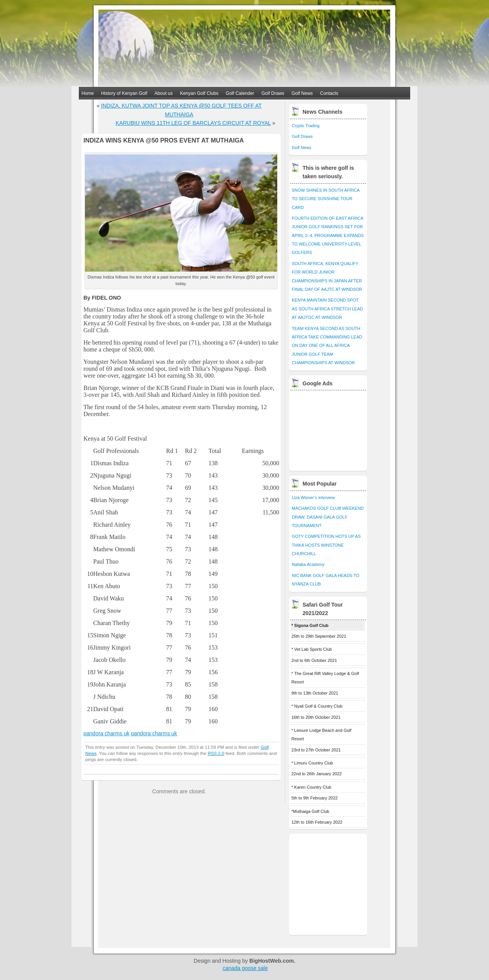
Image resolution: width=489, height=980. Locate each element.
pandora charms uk (106, 733)
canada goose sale (245, 968)
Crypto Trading (306, 126)
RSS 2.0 (216, 753)
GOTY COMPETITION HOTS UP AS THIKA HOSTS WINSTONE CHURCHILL (326, 545)
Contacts (329, 93)
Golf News (302, 93)
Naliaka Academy (308, 564)
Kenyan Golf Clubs (199, 93)
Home (88, 93)
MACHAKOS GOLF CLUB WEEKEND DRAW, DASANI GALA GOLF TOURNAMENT (328, 517)
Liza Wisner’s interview (313, 497)
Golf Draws (273, 93)
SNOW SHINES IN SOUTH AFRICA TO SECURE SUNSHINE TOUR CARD (326, 199)
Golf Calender (240, 93)
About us (164, 93)
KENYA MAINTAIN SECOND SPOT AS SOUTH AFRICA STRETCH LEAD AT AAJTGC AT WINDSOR (327, 309)
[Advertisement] (329, 429)
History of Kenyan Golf (124, 93)
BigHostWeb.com (272, 961)
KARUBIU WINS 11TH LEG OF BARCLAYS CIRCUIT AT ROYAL (193, 123)
